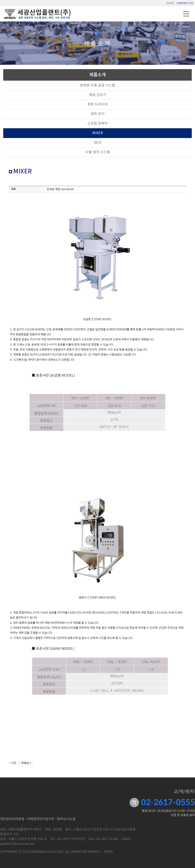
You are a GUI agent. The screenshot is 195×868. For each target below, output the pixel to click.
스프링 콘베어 (97, 124)
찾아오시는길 (66, 819)
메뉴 (186, 14)
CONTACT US (185, 3)
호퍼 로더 (97, 114)
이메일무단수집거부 (41, 819)
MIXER (98, 133)
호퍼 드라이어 (97, 104)
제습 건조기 (98, 95)
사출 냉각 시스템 (98, 152)
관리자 (108, 851)
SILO (98, 143)
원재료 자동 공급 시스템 (97, 85)
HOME (170, 3)
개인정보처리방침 (12, 819)
